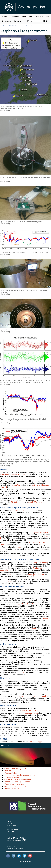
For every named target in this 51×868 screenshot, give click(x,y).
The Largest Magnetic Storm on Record (20, 775)
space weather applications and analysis (33, 696)
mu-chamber (16, 604)
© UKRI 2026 (26, 862)
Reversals (8, 771)
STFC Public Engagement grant (13, 474)
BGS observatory (18, 502)
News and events (12, 830)
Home (5, 17)
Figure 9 (20, 673)
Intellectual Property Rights (15, 838)
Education (7, 21)
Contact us (10, 822)
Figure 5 (25, 604)
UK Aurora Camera (12, 788)
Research (15, 17)
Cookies (21, 848)
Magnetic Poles (10, 773)
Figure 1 (4, 487)
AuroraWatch (16, 485)
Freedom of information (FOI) (16, 840)
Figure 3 (41, 545)
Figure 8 (33, 629)
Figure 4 (8, 581)
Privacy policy (11, 848)
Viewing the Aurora (12, 777)
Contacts (17, 21)
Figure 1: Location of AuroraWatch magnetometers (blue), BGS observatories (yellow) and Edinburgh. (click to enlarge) (21, 109)
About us (9, 824)
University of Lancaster (41, 485)
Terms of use (11, 846)
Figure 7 (47, 618)
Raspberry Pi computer (24, 511)
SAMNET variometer (36, 502)
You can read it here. (30, 710)
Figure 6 (35, 604)
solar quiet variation (36, 575)
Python (18, 547)
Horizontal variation (41, 562)
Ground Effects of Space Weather (18, 780)
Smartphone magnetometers (16, 786)
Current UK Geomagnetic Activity (17, 782)
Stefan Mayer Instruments (39, 532)
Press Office (11, 832)
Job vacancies (11, 826)
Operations (27, 17)
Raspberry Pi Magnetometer (25, 25)
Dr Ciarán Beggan (36, 742)
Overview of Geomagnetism (15, 769)
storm (10, 575)
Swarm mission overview (14, 784)
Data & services (42, 17)
